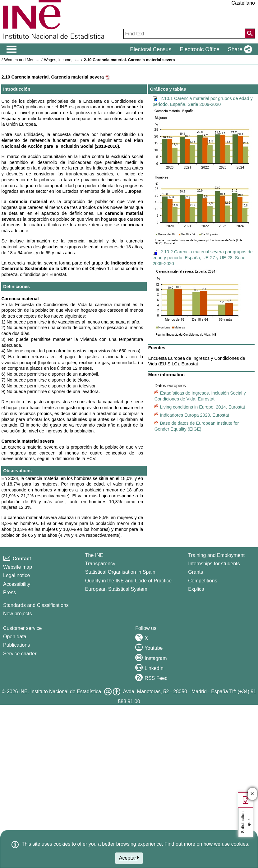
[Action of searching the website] (250, 34)
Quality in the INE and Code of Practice (128, 581)
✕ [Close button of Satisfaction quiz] (252, 794)
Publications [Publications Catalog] (16, 645)
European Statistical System (116, 589)
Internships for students (214, 564)
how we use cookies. (227, 844)
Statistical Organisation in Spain (120, 572)
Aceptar (129, 858)
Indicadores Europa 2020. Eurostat (195, 415)
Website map (18, 567)
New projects (17, 614)
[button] (239, 49)
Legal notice (16, 575)
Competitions (203, 581)
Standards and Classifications (36, 605)
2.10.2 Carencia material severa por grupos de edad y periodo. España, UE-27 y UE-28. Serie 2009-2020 (203, 258)
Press (9, 592)
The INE (94, 555)
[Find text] (184, 34)
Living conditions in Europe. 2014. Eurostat (203, 407)
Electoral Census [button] (151, 49)
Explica (196, 589)
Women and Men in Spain (27, 60)
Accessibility (17, 584)
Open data (15, 637)
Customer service (22, 628)
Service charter (20, 654)
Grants (196, 572)
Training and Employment (216, 555)
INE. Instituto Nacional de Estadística (60, 692)
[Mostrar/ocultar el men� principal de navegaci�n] (12, 49)
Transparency (100, 564)
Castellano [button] (243, 3)
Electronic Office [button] (200, 49)
